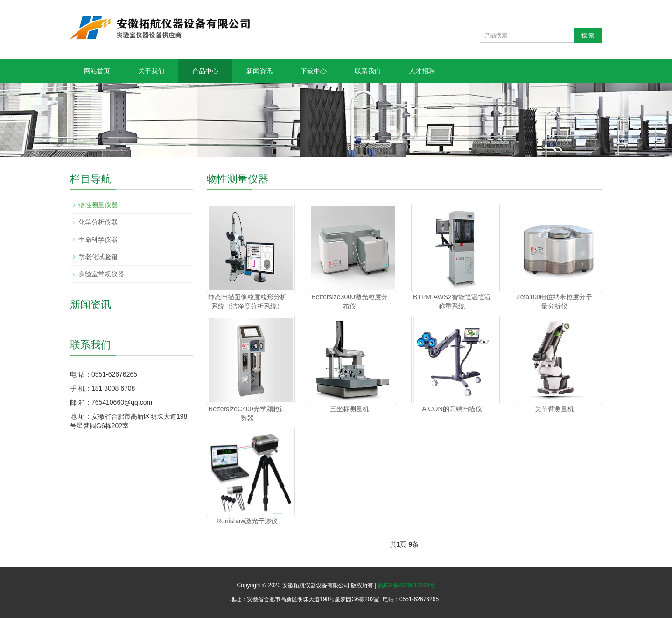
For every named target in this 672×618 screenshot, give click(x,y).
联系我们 (368, 71)
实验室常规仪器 (101, 274)
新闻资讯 (259, 71)
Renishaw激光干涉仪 (247, 521)
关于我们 (151, 71)
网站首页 (97, 71)
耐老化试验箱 (98, 257)
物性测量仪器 (98, 205)
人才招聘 (422, 71)
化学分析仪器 (98, 222)
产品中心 (205, 71)
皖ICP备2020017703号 (407, 585)
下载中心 (314, 71)
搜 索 (588, 35)
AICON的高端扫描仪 (452, 409)
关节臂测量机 (554, 409)
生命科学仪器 (98, 239)
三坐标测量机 (350, 409)
